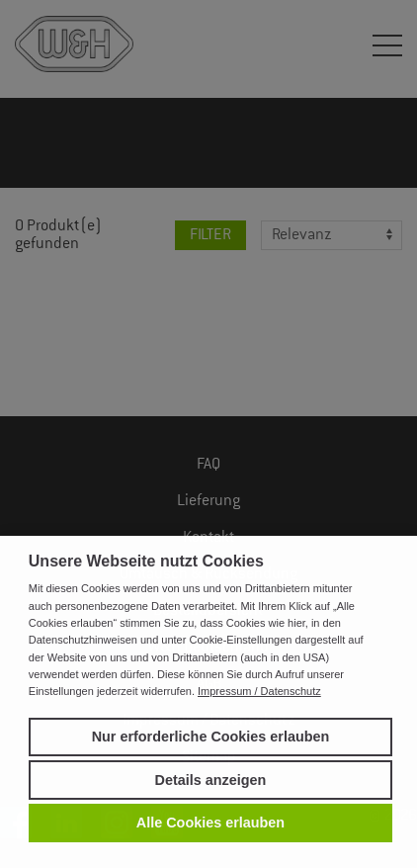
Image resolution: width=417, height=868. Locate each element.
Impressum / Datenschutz (259, 691)
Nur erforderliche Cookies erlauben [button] (211, 737)
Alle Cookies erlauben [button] (210, 823)
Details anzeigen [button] (211, 780)
